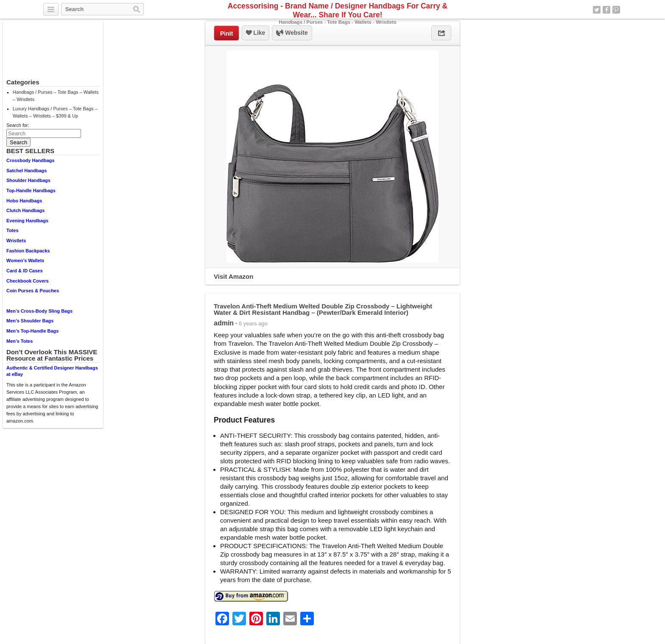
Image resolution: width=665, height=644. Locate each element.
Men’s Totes (20, 341)
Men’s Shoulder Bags (30, 321)
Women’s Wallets (25, 260)
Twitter (597, 10)
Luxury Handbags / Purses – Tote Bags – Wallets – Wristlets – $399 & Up (55, 112)
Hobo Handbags (24, 201)
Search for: (18, 125)
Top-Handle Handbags (31, 190)
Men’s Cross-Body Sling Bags (39, 311)
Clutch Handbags (25, 210)
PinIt (226, 34)
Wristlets (16, 241)
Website (292, 33)
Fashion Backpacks (28, 251)
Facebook (606, 10)
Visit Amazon (233, 276)
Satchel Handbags (27, 171)
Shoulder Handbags (28, 180)
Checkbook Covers (28, 281)
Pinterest (616, 10)
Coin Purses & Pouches (33, 291)
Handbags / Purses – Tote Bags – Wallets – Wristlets (56, 96)
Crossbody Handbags (31, 160)
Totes (13, 230)
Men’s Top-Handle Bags (32, 331)
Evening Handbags (27, 221)
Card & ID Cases (25, 271)
